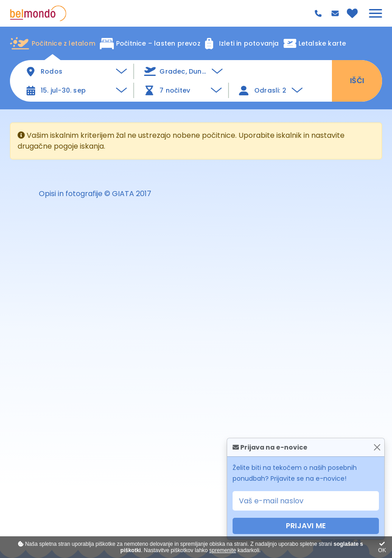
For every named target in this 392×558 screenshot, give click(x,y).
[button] (183, 71)
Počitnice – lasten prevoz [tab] (150, 44)
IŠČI (357, 81)
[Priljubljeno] (352, 13)
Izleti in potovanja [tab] (242, 44)
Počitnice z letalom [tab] (53, 43)
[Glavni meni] (376, 13)
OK (382, 547)
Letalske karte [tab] (315, 43)
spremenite (222, 550)
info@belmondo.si (336, 13)
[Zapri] (377, 448)
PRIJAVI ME (306, 526)
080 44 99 (320, 14)
